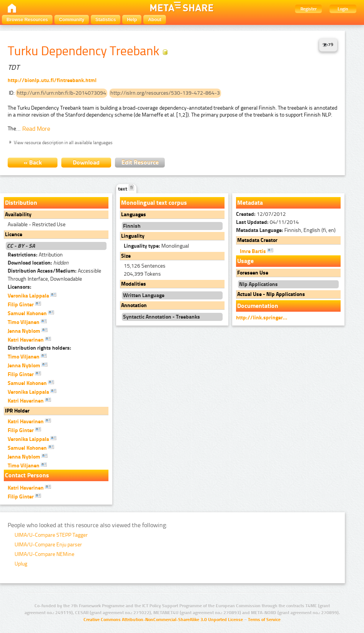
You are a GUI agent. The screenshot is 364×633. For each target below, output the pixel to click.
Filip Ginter (24, 304)
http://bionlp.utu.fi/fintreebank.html (52, 80)
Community (72, 20)
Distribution (21, 203)
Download (86, 162)
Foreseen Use (253, 273)
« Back (33, 162)
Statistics (106, 20)
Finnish (132, 226)
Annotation (134, 305)
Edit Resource (140, 162)
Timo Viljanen (27, 322)
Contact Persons (27, 475)
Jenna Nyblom (28, 330)
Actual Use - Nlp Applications (271, 294)
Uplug (21, 564)
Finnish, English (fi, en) (286, 230)
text (126, 189)
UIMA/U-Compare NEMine (44, 554)
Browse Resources (27, 20)
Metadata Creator (257, 240)
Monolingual (156, 246)
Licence (14, 234)
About (155, 20)
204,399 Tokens (142, 274)
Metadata (250, 203)
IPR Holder (17, 411)
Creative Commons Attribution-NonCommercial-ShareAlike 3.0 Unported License (163, 620)
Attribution (35, 255)
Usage (245, 261)
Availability (18, 215)
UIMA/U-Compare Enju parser (48, 545)
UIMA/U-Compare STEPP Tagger (51, 535)
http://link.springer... (262, 318)
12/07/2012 (261, 214)
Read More (36, 129)
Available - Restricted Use (37, 224)
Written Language (144, 295)
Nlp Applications (258, 284)
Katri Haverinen (29, 339)
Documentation (258, 306)
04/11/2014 (267, 222)
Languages (134, 215)
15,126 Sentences (145, 266)
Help (132, 20)
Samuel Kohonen (31, 313)
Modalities (134, 284)
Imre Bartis (257, 251)
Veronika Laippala (32, 295)
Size (126, 256)
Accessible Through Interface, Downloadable (54, 275)
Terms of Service (264, 620)
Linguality (133, 236)
